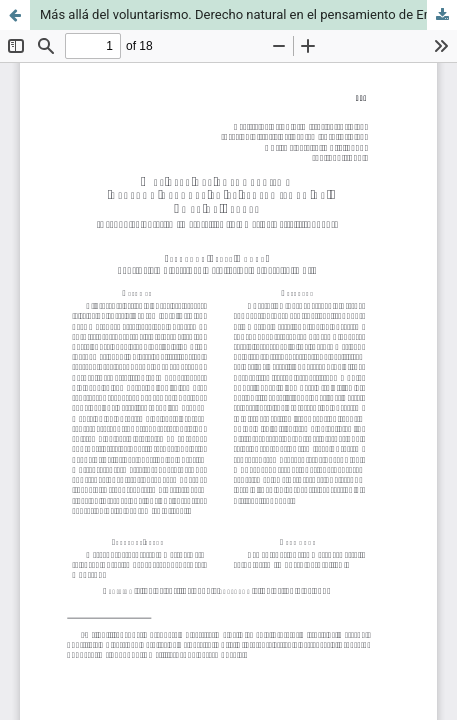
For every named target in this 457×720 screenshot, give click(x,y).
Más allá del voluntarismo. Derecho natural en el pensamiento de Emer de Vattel (248, 14)
